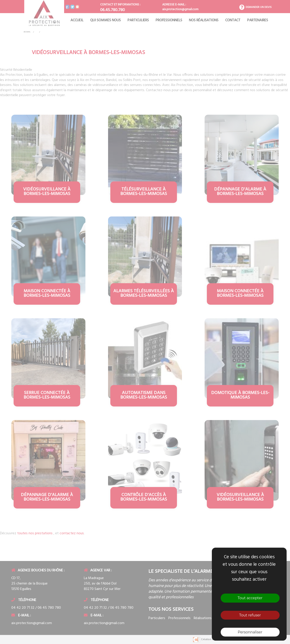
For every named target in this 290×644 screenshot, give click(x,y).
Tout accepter (250, 598)
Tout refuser (250, 615)
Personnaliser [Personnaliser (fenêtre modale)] (250, 632)
